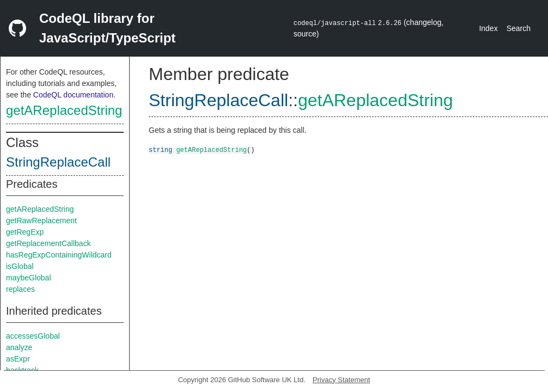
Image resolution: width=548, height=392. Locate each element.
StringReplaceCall (58, 162)
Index (488, 28)
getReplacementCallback (48, 243)
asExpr (18, 359)
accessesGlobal (33, 336)
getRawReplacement (41, 220)
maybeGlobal (29, 278)
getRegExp (25, 232)
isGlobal (20, 266)
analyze (19, 347)
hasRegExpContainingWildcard (59, 255)
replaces (20, 289)
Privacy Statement (342, 380)
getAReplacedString (64, 110)
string (160, 149)
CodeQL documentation (73, 95)
